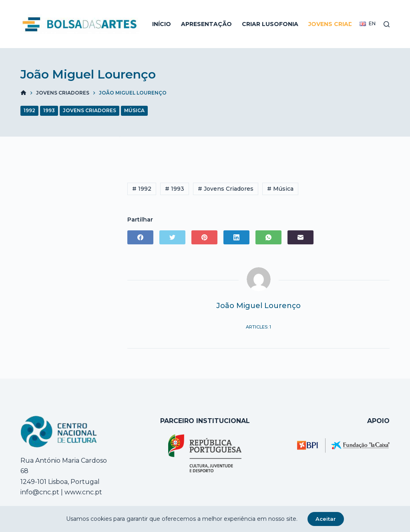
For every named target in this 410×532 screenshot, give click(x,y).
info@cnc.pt (40, 492)
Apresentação (206, 24)
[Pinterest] (204, 237)
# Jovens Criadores (226, 189)
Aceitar (326, 519)
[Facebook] (140, 237)
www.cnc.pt (82, 492)
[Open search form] (387, 24)
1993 (49, 110)
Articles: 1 (258, 327)
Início (162, 24)
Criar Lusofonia (270, 24)
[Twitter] (172, 237)
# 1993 (175, 189)
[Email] (300, 237)
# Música (280, 189)
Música (134, 110)
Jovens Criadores (339, 24)
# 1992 (142, 189)
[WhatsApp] (268, 237)
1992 (29, 110)
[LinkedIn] (236, 237)
